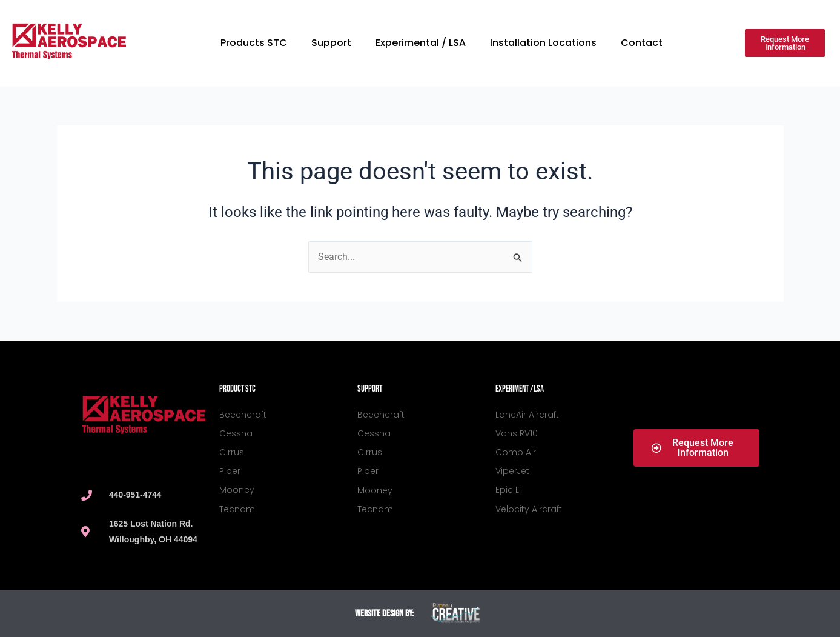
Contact (642, 43)
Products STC (254, 43)
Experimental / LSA (421, 43)
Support (331, 43)
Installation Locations (543, 43)
